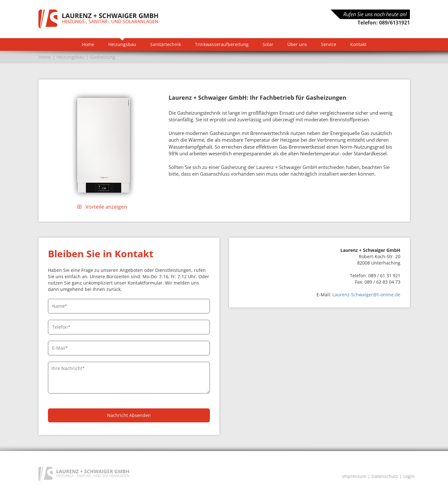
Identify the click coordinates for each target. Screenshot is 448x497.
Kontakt (358, 44)
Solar (268, 44)
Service (329, 44)
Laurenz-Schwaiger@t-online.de (366, 295)
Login (409, 476)
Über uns (297, 44)
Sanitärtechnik (166, 44)
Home (88, 44)
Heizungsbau (122, 44)
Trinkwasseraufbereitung (222, 44)
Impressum (354, 476)
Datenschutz (385, 476)
